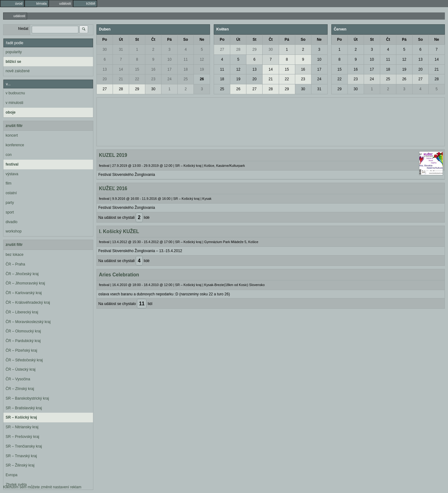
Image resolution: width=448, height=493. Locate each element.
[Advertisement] (271, 121)
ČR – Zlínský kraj (20, 389)
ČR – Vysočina (18, 379)
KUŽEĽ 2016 (113, 188)
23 (153, 79)
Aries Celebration (119, 275)
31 (121, 49)
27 (105, 89)
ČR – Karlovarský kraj (24, 293)
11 (186, 59)
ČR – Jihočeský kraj (22, 274)
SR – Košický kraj (21, 417)
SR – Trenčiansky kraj (24, 446)
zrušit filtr (14, 126)
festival (12, 164)
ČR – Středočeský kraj (24, 360)
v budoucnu (15, 93)
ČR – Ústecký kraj (21, 369)
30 (105, 49)
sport (10, 212)
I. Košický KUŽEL (119, 231)
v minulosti (14, 103)
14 (121, 69)
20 (105, 79)
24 (169, 79)
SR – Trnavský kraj (21, 456)
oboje (11, 112)
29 (137, 89)
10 (169, 59)
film (9, 183)
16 (153, 69)
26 (202, 79)
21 (121, 79)
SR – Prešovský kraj (22, 437)
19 (202, 69)
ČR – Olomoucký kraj (23, 331)
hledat (23, 29)
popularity (14, 52)
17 (169, 69)
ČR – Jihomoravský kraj (25, 283)
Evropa (12, 475)
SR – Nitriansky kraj (22, 427)
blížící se (13, 62)
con (9, 155)
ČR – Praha (15, 264)
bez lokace (14, 255)
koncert (12, 135)
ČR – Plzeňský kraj (21, 350)
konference (15, 145)
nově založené (18, 71)
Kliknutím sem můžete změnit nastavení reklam (42, 487)
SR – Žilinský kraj (20, 465)
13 (105, 69)
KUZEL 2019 (113, 155)
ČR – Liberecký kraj (22, 312)
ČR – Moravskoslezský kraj (28, 322)
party (10, 203)
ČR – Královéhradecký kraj (28, 303)
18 (186, 69)
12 (202, 59)
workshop (14, 231)
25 (186, 79)
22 (137, 79)
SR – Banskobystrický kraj (27, 398)
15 (137, 69)
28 (121, 89)
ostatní (11, 193)
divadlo (12, 222)
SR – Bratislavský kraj (24, 408)
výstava (12, 174)
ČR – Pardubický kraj (23, 341)
